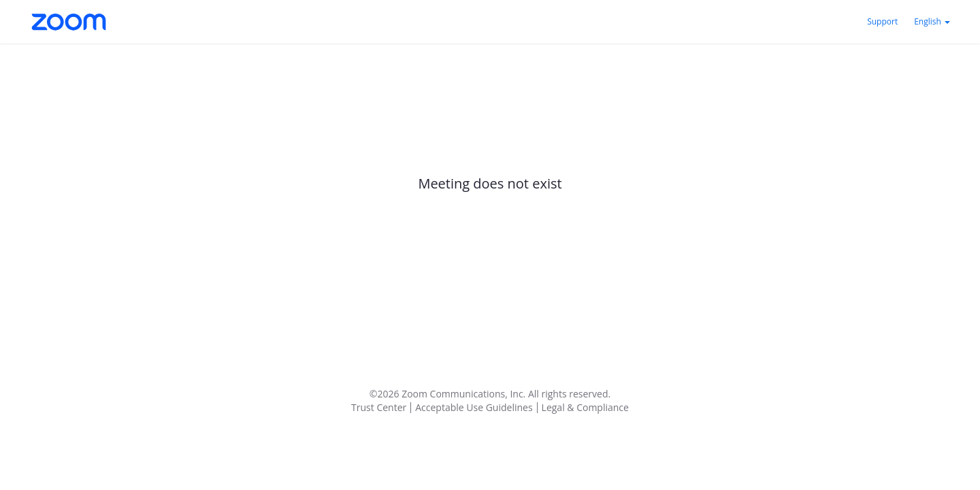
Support (882, 21)
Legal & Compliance (585, 408)
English (932, 21)
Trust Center (379, 408)
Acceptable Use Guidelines (474, 408)
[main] (490, 207)
